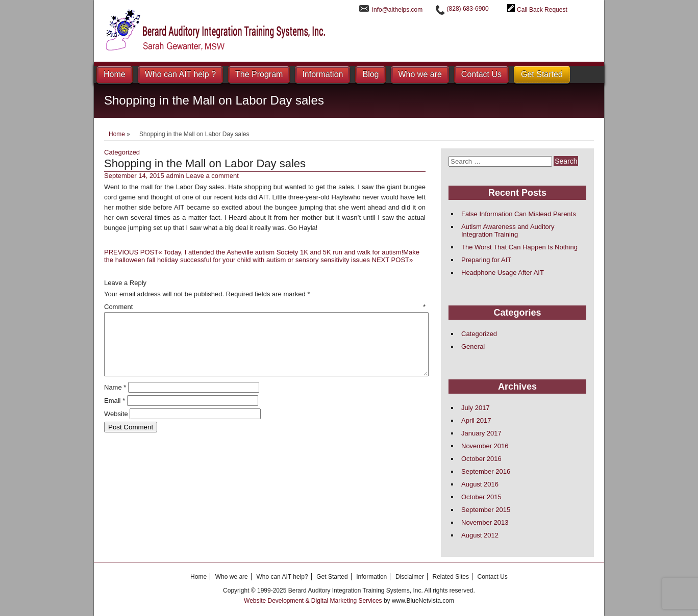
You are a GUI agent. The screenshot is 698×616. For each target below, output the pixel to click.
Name (115, 400)
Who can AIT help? (282, 577)
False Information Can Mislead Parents (519, 214)
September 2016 (486, 471)
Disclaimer (410, 577)
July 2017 (476, 408)
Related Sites (451, 577)
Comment (265, 307)
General (473, 347)
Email (115, 413)
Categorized (122, 152)
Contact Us (481, 74)
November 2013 (485, 522)
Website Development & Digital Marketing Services (314, 601)
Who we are (420, 74)
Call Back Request (542, 10)
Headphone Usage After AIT (503, 273)
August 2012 (480, 535)
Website (116, 426)
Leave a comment (212, 176)
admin (175, 176)
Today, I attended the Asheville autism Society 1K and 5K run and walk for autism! (254, 252)
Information (322, 74)
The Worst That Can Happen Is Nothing (519, 247)
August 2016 (480, 484)
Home (115, 74)
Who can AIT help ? (180, 74)
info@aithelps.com (397, 10)
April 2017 (476, 420)
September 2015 (486, 510)
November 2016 (485, 446)
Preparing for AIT (486, 260)
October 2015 (481, 497)
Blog (370, 74)
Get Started (542, 74)
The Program (259, 74)
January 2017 (481, 433)
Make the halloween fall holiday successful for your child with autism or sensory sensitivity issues (262, 256)
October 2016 (481, 459)
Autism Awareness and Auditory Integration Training (508, 230)
